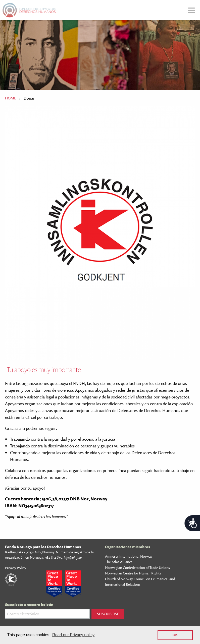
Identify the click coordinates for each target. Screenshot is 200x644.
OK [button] (175, 635)
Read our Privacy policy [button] (73, 635)
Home (11, 98)
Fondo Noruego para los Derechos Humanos (43, 547)
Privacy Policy (16, 568)
